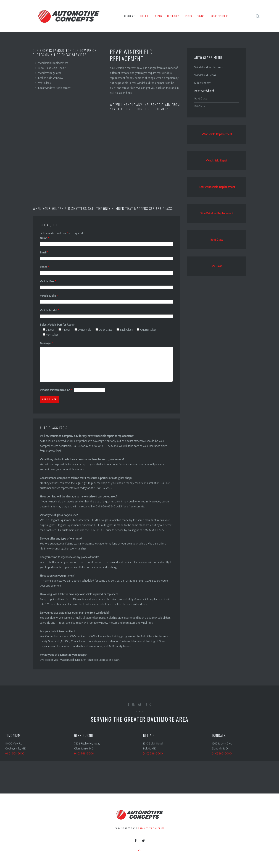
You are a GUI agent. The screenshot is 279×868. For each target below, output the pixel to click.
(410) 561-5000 (15, 754)
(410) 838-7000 (153, 754)
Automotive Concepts (151, 828)
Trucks (188, 16)
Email (44, 253)
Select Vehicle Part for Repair (57, 325)
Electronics (173, 16)
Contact (201, 16)
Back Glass (125, 330)
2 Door (48, 330)
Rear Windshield (204, 91)
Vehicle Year (48, 281)
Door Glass (104, 330)
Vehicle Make (49, 296)
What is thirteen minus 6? (56, 390)
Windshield (83, 330)
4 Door (64, 330)
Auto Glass (129, 16)
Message (46, 343)
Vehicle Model (49, 310)
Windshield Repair (205, 75)
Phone (45, 267)
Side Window (202, 83)
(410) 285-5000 (222, 754)
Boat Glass (201, 99)
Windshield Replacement (209, 67)
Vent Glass (51, 335)
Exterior (158, 16)
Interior (144, 16)
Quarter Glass (147, 330)
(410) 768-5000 (84, 754)
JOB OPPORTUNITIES (219, 16)
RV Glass (200, 106)
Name (44, 238)
